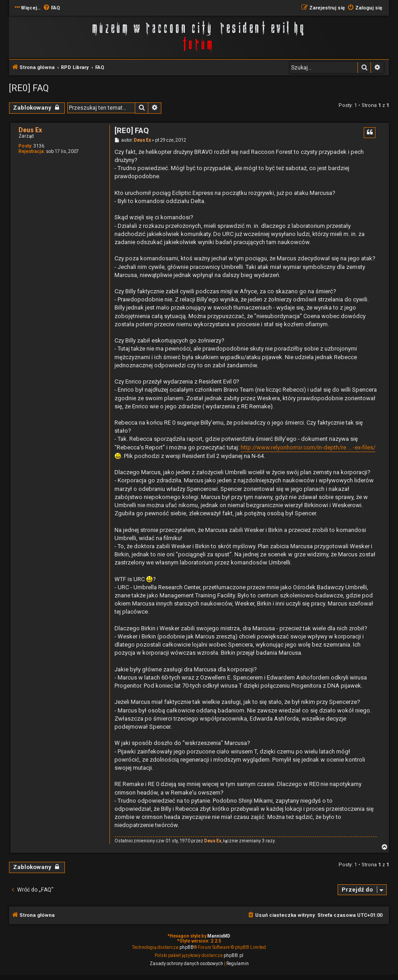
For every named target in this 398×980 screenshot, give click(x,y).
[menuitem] (51, 8)
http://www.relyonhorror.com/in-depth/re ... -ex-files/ (308, 447)
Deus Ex (30, 130)
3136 (39, 146)
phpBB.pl (233, 955)
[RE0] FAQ (29, 88)
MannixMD (219, 936)
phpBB (187, 947)
